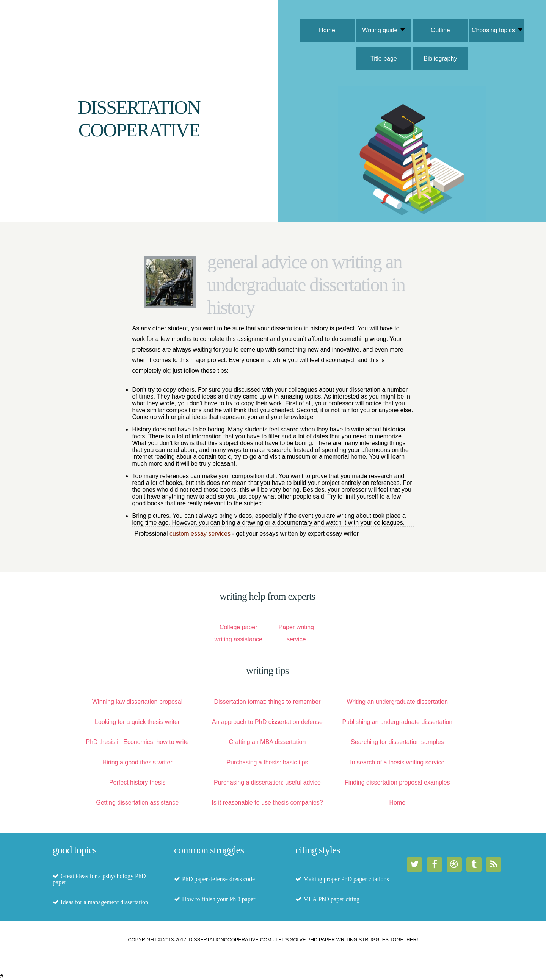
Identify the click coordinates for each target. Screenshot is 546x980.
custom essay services (200, 534)
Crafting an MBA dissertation (268, 742)
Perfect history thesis (137, 782)
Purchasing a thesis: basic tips (267, 762)
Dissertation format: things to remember (267, 702)
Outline (440, 30)
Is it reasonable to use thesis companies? (267, 803)
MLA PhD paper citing (331, 899)
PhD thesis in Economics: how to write (137, 742)
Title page (384, 59)
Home (327, 30)
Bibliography (440, 59)
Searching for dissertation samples (397, 742)
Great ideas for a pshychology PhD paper (99, 879)
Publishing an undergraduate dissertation (397, 722)
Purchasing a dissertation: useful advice (267, 782)
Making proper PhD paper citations (346, 879)
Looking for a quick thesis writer (137, 722)
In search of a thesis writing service (397, 762)
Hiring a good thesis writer (137, 762)
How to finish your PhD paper (219, 899)
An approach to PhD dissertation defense (267, 722)
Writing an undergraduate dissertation (398, 702)
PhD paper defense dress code (218, 879)
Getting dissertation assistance (137, 803)
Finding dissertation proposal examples (397, 782)
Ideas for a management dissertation (104, 902)
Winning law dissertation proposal (137, 702)
